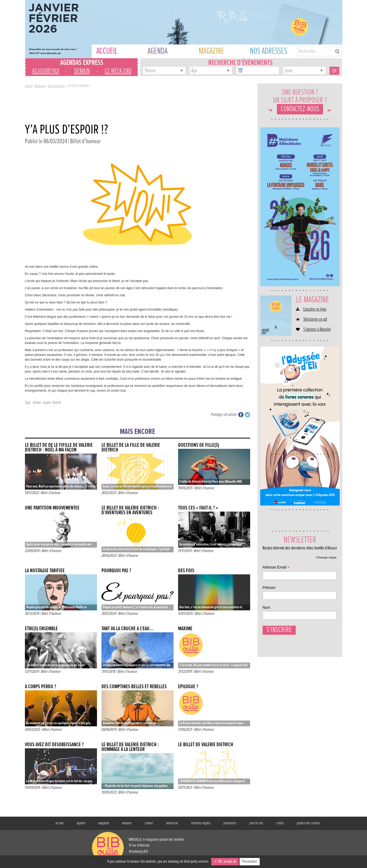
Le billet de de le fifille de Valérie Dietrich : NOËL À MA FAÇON (59, 448)
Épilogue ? (188, 687)
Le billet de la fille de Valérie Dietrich (131, 448)
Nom (267, 607)
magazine (103, 823)
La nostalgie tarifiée (45, 571)
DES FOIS (186, 571)
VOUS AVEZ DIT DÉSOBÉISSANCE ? (54, 745)
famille (57, 403)
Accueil (29, 86)
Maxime (185, 629)
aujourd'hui (46, 71)
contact (149, 823)
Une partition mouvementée (52, 508)
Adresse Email (276, 568)
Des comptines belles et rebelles (134, 687)
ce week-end (118, 71)
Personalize (250, 862)
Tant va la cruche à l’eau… (127, 629)
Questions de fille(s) (199, 445)
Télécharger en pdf (315, 320)
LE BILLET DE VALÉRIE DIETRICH (206, 745)
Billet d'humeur (57, 86)
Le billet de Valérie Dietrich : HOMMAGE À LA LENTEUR (130, 747)
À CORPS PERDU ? (41, 687)
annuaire (127, 823)
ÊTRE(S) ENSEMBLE (41, 629)
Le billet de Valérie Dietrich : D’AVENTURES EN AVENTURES (130, 510)
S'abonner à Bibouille (317, 330)
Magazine (40, 86)
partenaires (230, 823)
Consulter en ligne (315, 310)
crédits (280, 823)
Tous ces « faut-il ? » (198, 508)
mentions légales (201, 823)
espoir (47, 403)
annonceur (172, 823)
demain (82, 71)
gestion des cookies (308, 823)
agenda (81, 823)
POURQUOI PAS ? (116, 571)
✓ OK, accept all (225, 862)
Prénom (269, 588)
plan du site (256, 823)
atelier (37, 403)
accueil (59, 823)
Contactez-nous (300, 109)
